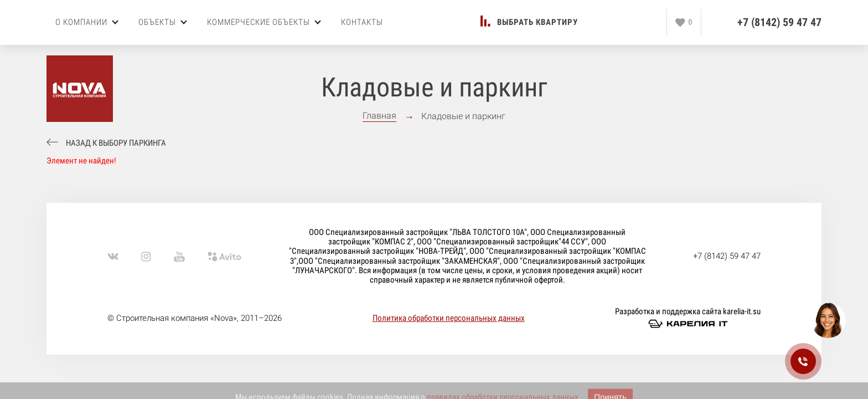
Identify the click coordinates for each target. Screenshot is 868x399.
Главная (379, 116)
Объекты (163, 22)
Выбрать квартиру (538, 22)
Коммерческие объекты (264, 22)
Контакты (362, 22)
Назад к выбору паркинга (116, 143)
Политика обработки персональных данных (449, 318)
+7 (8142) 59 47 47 (779, 22)
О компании (87, 22)
